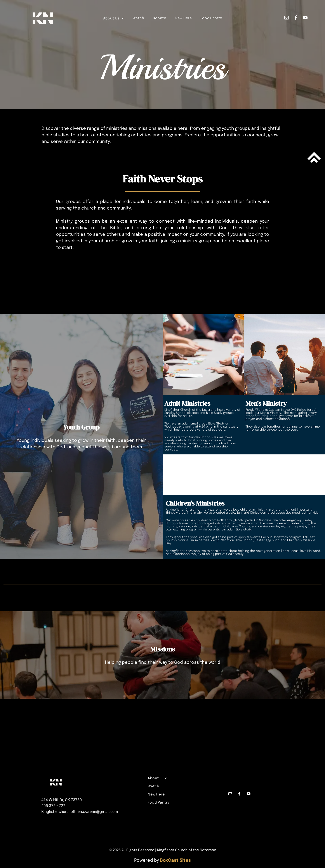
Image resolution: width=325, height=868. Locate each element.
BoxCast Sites (175, 860)
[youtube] (305, 18)
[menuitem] (114, 18)
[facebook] (296, 18)
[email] (287, 18)
